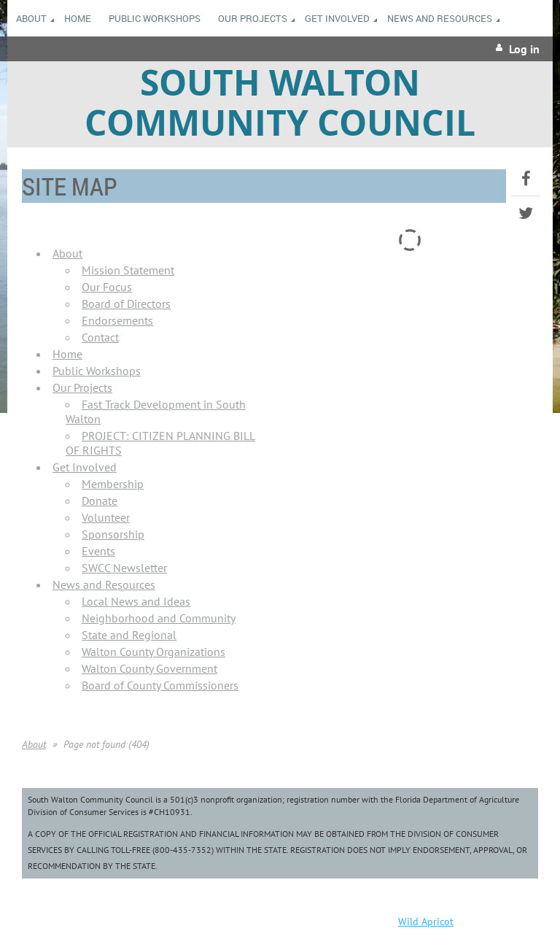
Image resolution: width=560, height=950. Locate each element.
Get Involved (85, 467)
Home (67, 354)
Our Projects (82, 387)
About (67, 253)
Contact (100, 337)
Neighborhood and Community (159, 618)
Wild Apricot (426, 922)
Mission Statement (128, 270)
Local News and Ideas (136, 601)
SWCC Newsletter (124, 568)
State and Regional (129, 635)
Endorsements (117, 320)
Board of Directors (126, 304)
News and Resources (104, 584)
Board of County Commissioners (160, 685)
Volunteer (106, 517)
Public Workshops (97, 371)
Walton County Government (149, 668)
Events (98, 551)
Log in (524, 49)
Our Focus (107, 287)
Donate (100, 501)
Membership (113, 484)
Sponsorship (113, 534)
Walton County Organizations (153, 652)
